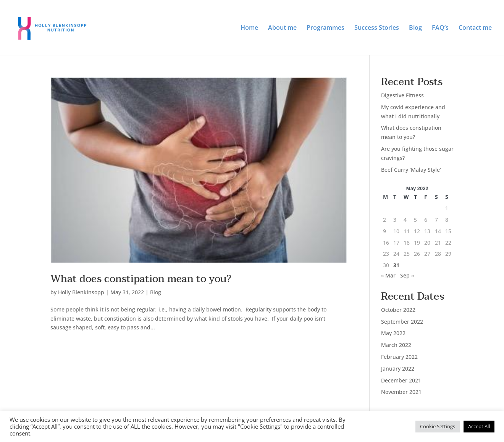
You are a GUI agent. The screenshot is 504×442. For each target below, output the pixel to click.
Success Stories (377, 28)
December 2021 (401, 380)
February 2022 (399, 357)
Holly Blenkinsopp (81, 292)
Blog (415, 28)
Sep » (407, 275)
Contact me (475, 28)
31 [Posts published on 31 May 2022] (396, 265)
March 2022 (396, 345)
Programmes (325, 28)
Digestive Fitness (402, 95)
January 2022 (398, 369)
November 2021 (401, 392)
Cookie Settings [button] (438, 426)
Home (249, 28)
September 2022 (402, 322)
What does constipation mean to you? (141, 279)
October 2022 (398, 310)
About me (282, 28)
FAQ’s (440, 28)
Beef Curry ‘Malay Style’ (411, 170)
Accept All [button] (479, 426)
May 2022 (393, 333)
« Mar (388, 275)
